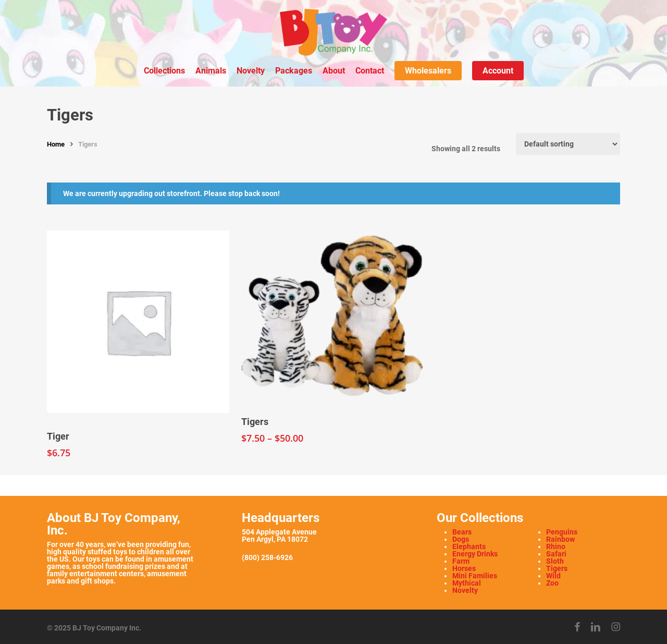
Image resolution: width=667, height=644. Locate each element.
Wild (553, 576)
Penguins (562, 532)
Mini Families (475, 576)
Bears (462, 532)
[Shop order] (568, 144)
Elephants (469, 546)
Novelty (465, 590)
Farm (461, 561)
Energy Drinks (475, 554)
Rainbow (560, 539)
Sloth (555, 561)
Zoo (552, 583)
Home (56, 144)
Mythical (467, 583)
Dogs (461, 539)
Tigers (557, 568)
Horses (464, 568)
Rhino (556, 546)
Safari (556, 554)
